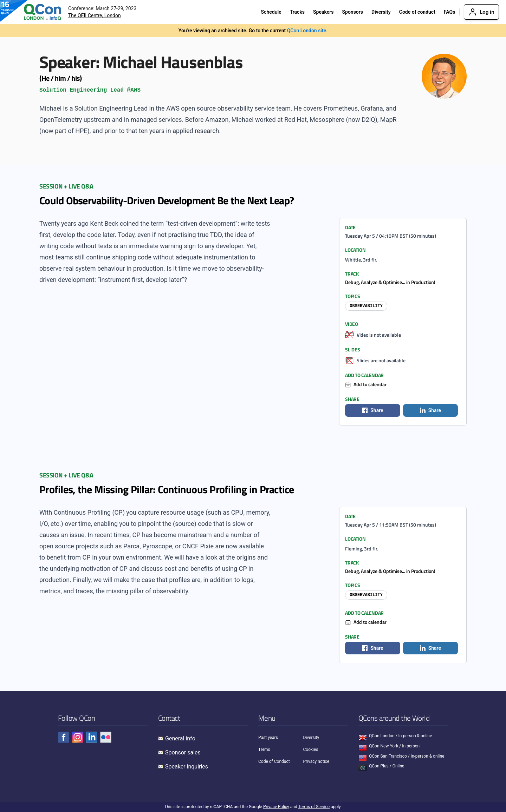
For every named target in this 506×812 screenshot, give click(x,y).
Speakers (323, 12)
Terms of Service (314, 807)
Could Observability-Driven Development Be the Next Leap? (167, 200)
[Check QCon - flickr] (106, 737)
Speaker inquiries (187, 767)
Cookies (311, 750)
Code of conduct (417, 12)
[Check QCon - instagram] (78, 737)
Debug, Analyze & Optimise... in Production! (390, 282)
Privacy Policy (276, 807)
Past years (268, 738)
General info (180, 738)
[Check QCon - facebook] (64, 737)
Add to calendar (370, 384)
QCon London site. (307, 31)
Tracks (297, 12)
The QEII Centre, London (95, 15)
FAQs (450, 12)
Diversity (381, 12)
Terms (264, 750)
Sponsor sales (183, 752)
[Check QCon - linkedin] (92, 737)
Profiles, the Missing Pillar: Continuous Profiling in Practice (167, 489)
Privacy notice (316, 761)
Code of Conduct (274, 761)
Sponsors (352, 12)
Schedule (271, 12)
